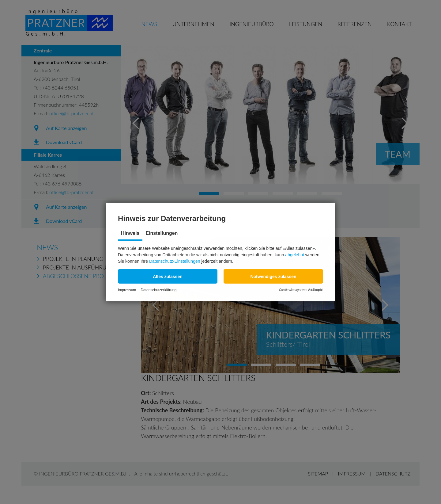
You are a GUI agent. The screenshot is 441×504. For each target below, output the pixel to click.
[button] (168, 276)
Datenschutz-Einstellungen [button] (175, 261)
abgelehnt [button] (295, 255)
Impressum (127, 290)
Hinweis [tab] (130, 233)
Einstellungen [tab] (162, 233)
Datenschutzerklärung (158, 290)
